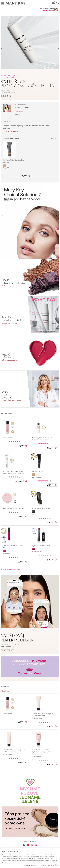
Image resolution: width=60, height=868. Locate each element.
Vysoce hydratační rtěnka (41, 546)
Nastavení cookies (29, 865)
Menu (3, 3)
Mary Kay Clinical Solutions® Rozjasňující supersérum (42, 439)
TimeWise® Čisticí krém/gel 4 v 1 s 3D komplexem (43, 715)
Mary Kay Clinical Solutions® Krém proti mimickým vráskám (13, 472)
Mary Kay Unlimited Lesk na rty (13, 547)
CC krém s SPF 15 (39, 471)
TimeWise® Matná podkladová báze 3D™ (14, 161)
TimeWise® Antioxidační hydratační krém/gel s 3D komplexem (41, 752)
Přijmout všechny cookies (49, 865)
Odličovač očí (7, 438)
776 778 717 (17, 115)
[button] (2, 58)
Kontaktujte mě (19, 111)
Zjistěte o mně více (12, 131)
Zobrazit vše (55, 139)
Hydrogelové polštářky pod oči (13, 509)
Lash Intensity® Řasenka (41, 509)
